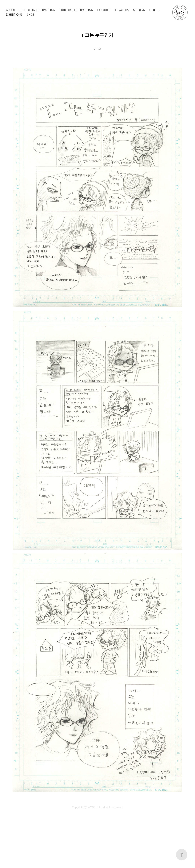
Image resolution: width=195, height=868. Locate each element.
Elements (122, 10)
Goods (155, 10)
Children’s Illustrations (37, 10)
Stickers (139, 10)
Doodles (104, 10)
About (10, 10)
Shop (31, 15)
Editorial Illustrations (76, 10)
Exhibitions (14, 15)
